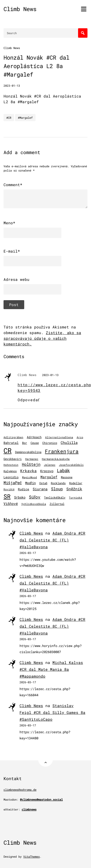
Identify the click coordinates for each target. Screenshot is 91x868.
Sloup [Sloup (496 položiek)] (57, 489)
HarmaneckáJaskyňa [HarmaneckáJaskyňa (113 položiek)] (56, 459)
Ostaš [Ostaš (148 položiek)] (43, 483)
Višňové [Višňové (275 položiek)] (11, 504)
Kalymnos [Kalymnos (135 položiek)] (10, 471)
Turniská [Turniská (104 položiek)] (75, 497)
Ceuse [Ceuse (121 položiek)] (35, 443)
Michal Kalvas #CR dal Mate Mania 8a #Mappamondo (51, 669)
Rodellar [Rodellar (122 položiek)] (76, 483)
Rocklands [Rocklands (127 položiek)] (58, 483)
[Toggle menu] (84, 9)
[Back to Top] (45, 759)
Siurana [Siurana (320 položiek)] (40, 489)
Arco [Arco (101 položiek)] (80, 437)
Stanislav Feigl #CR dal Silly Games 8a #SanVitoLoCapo (52, 712)
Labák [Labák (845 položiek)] (63, 470)
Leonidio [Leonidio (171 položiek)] (11, 477)
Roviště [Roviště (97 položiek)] (9, 489)
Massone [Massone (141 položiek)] (67, 477)
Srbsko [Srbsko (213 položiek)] (20, 497)
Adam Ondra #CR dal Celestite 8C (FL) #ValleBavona (52, 540)
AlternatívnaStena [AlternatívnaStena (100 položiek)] (59, 437)
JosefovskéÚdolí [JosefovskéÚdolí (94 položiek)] (71, 465)
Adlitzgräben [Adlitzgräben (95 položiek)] (13, 437)
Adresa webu (16, 279)
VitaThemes (32, 856)
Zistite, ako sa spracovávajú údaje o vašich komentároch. (42, 338)
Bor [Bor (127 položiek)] (25, 443)
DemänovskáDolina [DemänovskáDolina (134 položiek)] (28, 452)
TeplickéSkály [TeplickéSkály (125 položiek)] (55, 497)
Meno (9, 223)
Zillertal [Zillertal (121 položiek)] (57, 504)
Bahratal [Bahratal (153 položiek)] (11, 443)
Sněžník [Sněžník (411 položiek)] (74, 489)
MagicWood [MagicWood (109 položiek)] (30, 477)
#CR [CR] (9, 118)
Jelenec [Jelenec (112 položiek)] (50, 465)
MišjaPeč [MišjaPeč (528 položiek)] (13, 483)
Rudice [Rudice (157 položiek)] (24, 489)
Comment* (13, 185)
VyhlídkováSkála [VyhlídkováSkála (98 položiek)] (34, 504)
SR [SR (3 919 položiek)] (7, 496)
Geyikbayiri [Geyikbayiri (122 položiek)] (13, 459)
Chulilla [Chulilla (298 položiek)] (69, 442)
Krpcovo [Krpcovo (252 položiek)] (47, 471)
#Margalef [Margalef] (25, 118)
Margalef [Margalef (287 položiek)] (49, 477)
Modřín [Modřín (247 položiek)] (30, 483)
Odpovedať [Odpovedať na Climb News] (29, 400)
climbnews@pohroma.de (20, 790)
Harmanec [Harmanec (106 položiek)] (32, 459)
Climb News (20, 9)
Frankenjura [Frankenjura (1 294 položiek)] (62, 451)
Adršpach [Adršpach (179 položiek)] (34, 437)
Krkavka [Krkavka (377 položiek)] (28, 471)
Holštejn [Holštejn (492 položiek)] (31, 464)
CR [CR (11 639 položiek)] (8, 450)
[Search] (83, 33)
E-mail (12, 251)
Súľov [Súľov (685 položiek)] (35, 497)
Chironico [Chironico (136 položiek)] (50, 443)
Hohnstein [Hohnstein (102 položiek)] (11, 465)
